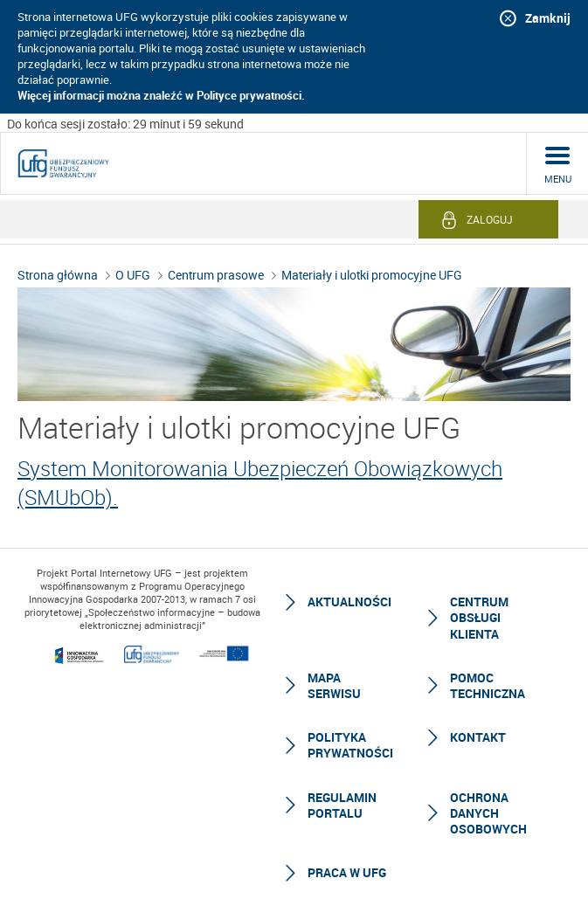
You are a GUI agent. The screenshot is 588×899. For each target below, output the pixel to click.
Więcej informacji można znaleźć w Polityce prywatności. (161, 95)
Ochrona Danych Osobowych (488, 796)
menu (558, 162)
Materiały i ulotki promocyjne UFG (372, 258)
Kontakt (478, 720)
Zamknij (548, 18)
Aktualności (349, 585)
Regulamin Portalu (342, 788)
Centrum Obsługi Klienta (479, 601)
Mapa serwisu (334, 669)
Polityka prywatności (350, 728)
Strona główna (58, 258)
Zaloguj (490, 203)
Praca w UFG (347, 856)
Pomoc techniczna (488, 669)
